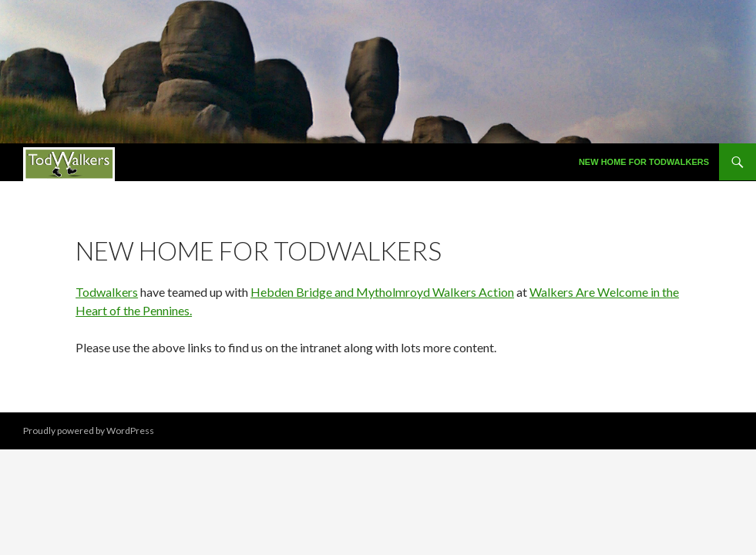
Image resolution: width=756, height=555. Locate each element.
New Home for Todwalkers (644, 162)
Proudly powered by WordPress (89, 431)
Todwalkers (107, 292)
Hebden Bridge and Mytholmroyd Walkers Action (382, 292)
